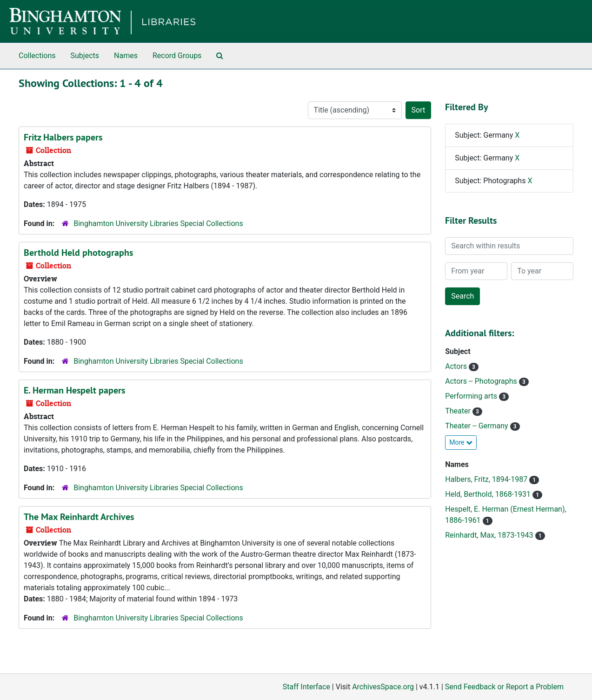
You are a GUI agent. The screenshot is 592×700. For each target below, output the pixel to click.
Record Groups (177, 56)
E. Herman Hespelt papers (74, 390)
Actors (457, 366)
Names (126, 56)
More (461, 442)
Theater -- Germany (477, 426)
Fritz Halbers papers (63, 137)
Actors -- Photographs (482, 381)
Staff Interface (306, 687)
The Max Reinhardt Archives (79, 517)
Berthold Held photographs (78, 253)
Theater (459, 411)
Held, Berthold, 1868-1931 (489, 494)
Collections (37, 56)
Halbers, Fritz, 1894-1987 (487, 479)
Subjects (85, 56)
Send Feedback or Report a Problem (504, 687)
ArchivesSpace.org (383, 687)
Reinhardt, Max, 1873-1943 (490, 535)
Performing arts (472, 396)
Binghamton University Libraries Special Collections (158, 223)
